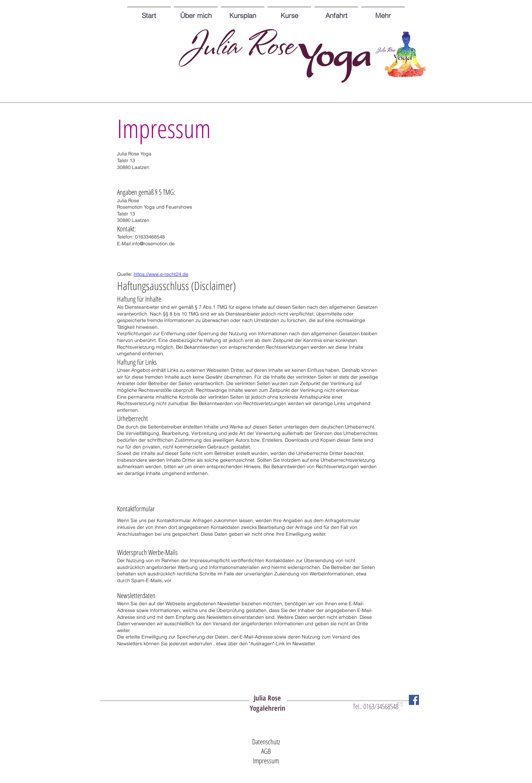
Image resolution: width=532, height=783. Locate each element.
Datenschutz (266, 742)
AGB (266, 751)
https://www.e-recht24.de (161, 274)
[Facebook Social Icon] (414, 700)
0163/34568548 (381, 706)
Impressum (266, 761)
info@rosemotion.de (153, 244)
